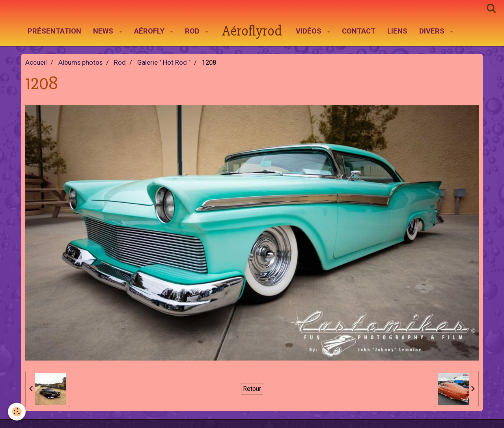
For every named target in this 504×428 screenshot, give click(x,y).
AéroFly (150, 31)
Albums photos (80, 63)
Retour (252, 389)
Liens (397, 31)
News (104, 31)
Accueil (36, 63)
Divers (433, 31)
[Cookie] (17, 412)
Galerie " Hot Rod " (164, 63)
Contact (359, 31)
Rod (193, 31)
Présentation (54, 31)
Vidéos (310, 31)
